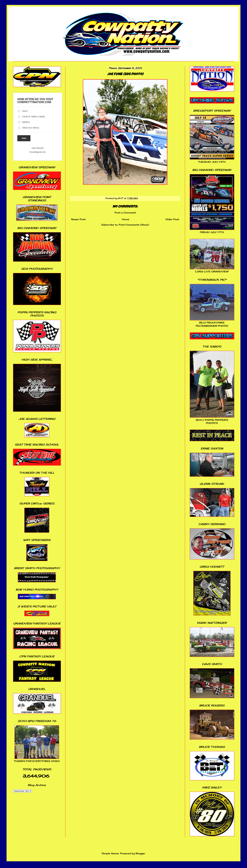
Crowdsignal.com (38, 152)
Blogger (140, 853)
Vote (24, 138)
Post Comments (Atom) (134, 225)
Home (126, 219)
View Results (38, 148)
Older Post (172, 219)
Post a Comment (125, 213)
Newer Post (78, 219)
